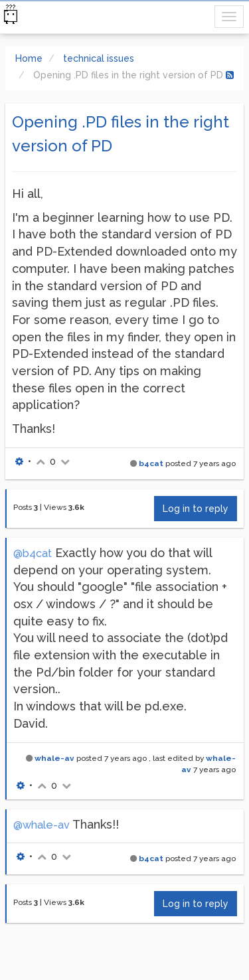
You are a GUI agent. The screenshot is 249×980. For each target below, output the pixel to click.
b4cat (151, 463)
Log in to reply (196, 509)
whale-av (54, 758)
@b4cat (33, 553)
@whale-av (41, 825)
